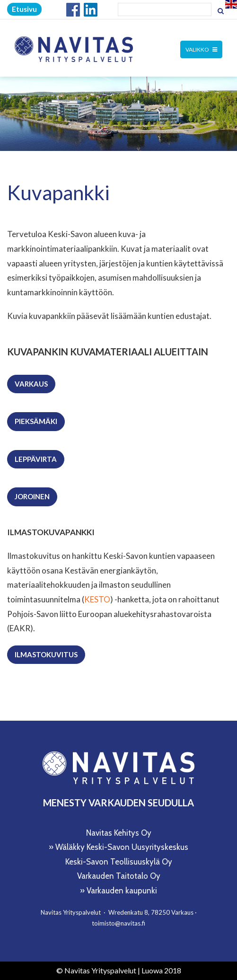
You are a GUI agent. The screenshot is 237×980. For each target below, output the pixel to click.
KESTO (97, 599)
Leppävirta (36, 459)
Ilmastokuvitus (46, 654)
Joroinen (32, 496)
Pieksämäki (36, 421)
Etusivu (24, 9)
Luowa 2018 (161, 970)
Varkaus (31, 384)
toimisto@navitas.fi (118, 923)
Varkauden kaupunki (122, 891)
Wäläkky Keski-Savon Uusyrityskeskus (122, 847)
